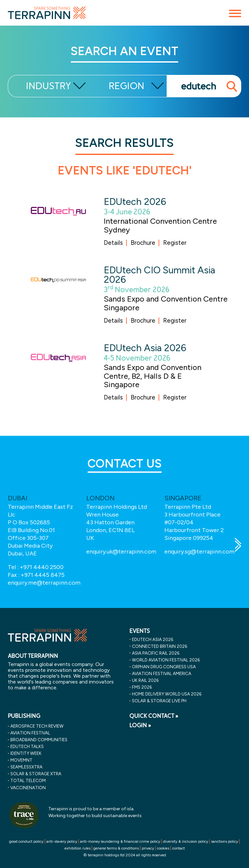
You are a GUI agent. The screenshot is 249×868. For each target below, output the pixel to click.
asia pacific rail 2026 (156, 653)
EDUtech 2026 (135, 202)
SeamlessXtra (26, 767)
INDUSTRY (48, 86)
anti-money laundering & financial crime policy (120, 841)
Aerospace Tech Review (37, 726)
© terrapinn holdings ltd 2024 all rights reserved (125, 855)
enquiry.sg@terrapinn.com (199, 552)
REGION (126, 86)
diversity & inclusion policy (186, 841)
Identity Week (26, 753)
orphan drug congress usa (164, 667)
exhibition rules (77, 848)
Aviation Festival (30, 733)
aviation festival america (162, 673)
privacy (148, 848)
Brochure (143, 243)
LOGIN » (140, 725)
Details (113, 243)
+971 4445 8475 (43, 575)
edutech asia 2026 (153, 639)
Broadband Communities (39, 740)
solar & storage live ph (159, 701)
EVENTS (140, 631)
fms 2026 (142, 687)
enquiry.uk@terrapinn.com (121, 552)
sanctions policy (225, 841)
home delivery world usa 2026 (167, 694)
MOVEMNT (21, 760)
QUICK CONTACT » (154, 716)
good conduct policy (26, 841)
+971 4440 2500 (42, 567)
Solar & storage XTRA (36, 774)
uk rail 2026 (145, 680)
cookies (163, 848)
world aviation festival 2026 (166, 660)
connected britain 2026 (160, 646)
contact (178, 848)
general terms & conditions (116, 848)
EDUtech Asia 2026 (145, 348)
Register (175, 243)
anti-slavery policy (62, 841)
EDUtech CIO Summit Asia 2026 (160, 275)
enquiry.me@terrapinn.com (44, 583)
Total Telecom (28, 780)
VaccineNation (28, 788)
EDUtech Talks (27, 746)
